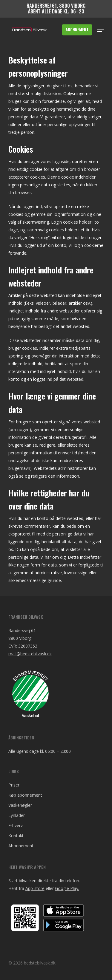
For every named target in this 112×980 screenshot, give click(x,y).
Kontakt (16, 836)
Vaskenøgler (20, 805)
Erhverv (16, 825)
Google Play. (67, 888)
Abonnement (21, 846)
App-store (35, 888)
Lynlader (17, 815)
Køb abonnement (25, 795)
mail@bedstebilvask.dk (30, 654)
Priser (14, 785)
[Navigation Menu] (101, 30)
